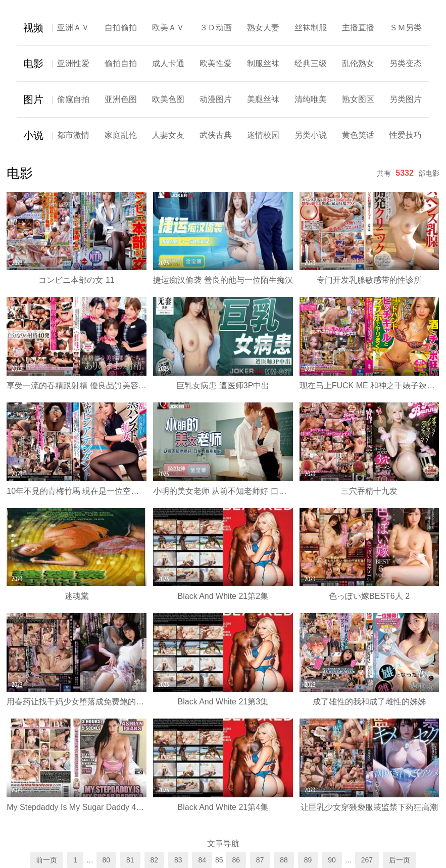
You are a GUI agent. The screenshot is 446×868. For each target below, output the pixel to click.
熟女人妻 (263, 28)
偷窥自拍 (73, 99)
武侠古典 (216, 135)
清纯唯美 (311, 99)
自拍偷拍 (121, 28)
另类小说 (311, 135)
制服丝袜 (263, 63)
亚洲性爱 (73, 63)
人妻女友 (168, 135)
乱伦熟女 (358, 63)
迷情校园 (263, 135)
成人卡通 (168, 63)
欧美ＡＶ (168, 28)
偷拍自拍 (121, 63)
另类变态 (406, 63)
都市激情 (73, 135)
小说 (33, 135)
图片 (33, 99)
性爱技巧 (406, 135)
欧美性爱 (216, 63)
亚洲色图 (121, 99)
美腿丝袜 (263, 99)
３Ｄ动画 (216, 28)
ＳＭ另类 (406, 28)
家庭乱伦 (121, 135)
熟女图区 (358, 99)
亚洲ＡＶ (73, 28)
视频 (33, 28)
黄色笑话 (358, 135)
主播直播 (358, 28)
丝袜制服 (311, 28)
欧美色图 (168, 99)
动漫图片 (216, 99)
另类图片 (406, 99)
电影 (33, 64)
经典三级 (311, 63)
